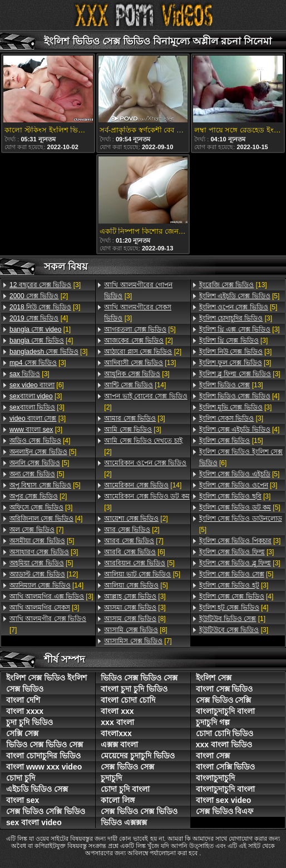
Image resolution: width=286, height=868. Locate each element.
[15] (231, 441)
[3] (45, 285)
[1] (40, 329)
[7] (36, 530)
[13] (140, 363)
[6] (37, 385)
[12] (44, 574)
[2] (39, 296)
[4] (39, 318)
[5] (43, 452)
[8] (135, 619)
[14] (46, 585)
